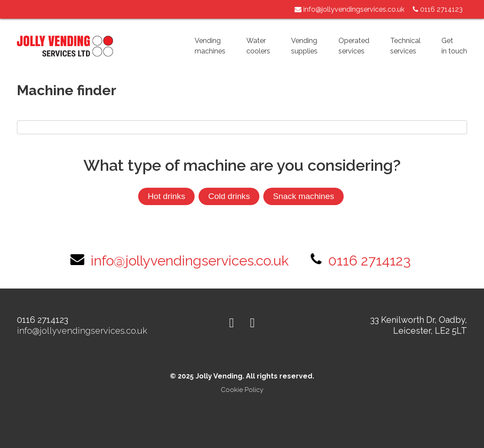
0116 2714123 (369, 261)
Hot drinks (166, 196)
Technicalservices (405, 46)
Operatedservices (354, 46)
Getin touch (454, 46)
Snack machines (303, 196)
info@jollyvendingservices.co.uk (350, 9)
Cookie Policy (242, 390)
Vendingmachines (210, 46)
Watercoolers (258, 46)
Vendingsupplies (304, 46)
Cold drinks (229, 196)
